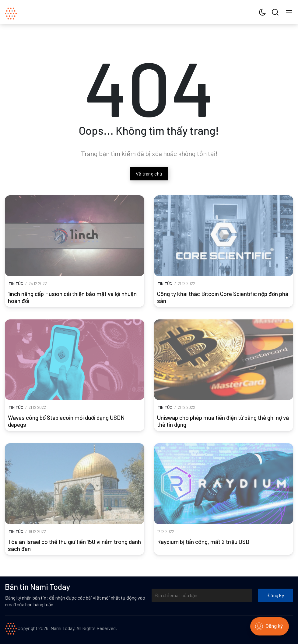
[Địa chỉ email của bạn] (202, 595)
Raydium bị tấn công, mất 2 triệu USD (203, 542)
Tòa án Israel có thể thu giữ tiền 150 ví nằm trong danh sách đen (74, 545)
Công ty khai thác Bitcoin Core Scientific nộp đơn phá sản (223, 297)
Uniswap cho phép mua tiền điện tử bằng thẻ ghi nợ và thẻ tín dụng (223, 421)
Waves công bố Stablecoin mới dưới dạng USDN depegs (66, 421)
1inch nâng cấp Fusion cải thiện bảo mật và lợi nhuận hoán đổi (72, 297)
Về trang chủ (149, 174)
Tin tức (16, 284)
